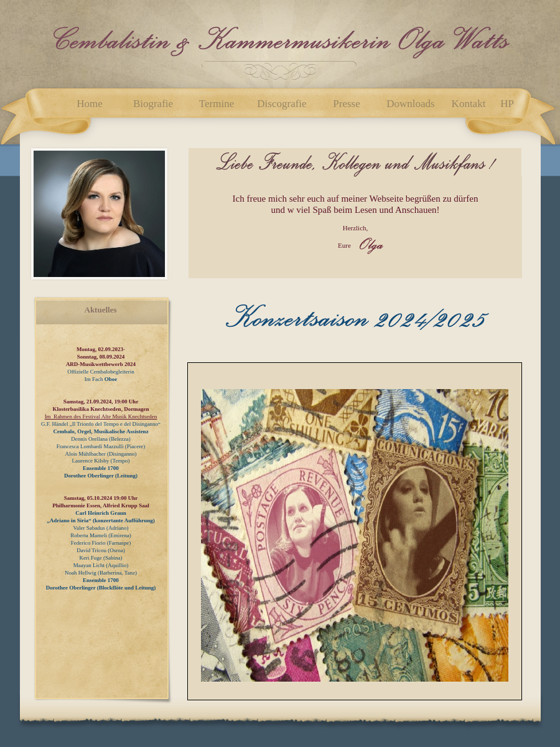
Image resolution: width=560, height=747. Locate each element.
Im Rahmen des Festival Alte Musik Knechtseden (101, 416)
